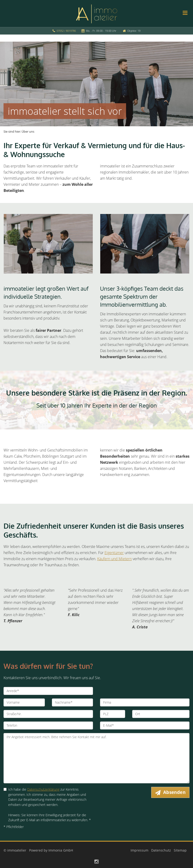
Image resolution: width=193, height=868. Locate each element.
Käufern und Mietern (114, 559)
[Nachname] (73, 702)
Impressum (139, 850)
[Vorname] (24, 702)
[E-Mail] (145, 725)
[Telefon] (48, 725)
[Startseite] (97, 13)
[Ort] (161, 714)
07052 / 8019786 (66, 31)
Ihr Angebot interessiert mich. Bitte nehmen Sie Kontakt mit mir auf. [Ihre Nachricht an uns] (96, 758)
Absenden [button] (174, 792)
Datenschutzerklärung (43, 789)
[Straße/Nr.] (48, 714)
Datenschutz (161, 850)
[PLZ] (113, 714)
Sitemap (180, 850)
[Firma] (145, 702)
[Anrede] (48, 691)
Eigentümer (114, 553)
